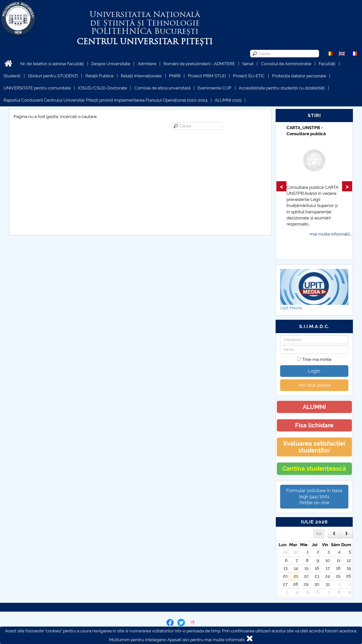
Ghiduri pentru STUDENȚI (53, 76)
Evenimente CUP (214, 88)
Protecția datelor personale (299, 76)
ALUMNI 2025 (228, 100)
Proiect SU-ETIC (249, 76)
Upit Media (291, 308)
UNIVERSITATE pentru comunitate (37, 88)
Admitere (147, 64)
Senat (248, 64)
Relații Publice (100, 76)
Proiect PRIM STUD (207, 76)
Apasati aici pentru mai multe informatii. (206, 640)
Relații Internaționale (141, 76)
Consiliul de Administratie (286, 64)
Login (314, 371)
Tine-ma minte (314, 359)
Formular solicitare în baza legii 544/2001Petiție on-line (314, 497)
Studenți (12, 76)
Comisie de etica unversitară (162, 88)
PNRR (175, 76)
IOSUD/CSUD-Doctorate (103, 88)
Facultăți (327, 64)
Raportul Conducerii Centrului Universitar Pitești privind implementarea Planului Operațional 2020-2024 (105, 100)
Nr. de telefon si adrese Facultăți (52, 64)
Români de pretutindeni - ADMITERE (199, 64)
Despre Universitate (111, 64)
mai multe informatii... (331, 234)
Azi (319, 534)
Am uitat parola (314, 385)
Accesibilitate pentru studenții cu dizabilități (282, 88)
